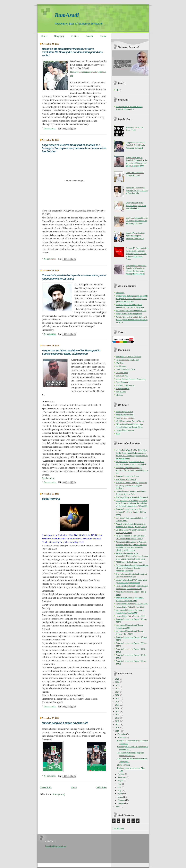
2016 (118, 708)
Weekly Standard (123, 389)
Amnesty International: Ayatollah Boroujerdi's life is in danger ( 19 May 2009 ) (131, 512)
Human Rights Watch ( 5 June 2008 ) (130, 607)
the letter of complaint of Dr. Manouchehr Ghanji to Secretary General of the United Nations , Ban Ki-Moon (132, 556)
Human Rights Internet (125, 430)
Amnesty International (125, 415)
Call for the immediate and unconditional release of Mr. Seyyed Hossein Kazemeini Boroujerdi (132, 568)
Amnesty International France (128, 476)
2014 (118, 715)
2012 (118, 721)
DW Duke (120, 363)
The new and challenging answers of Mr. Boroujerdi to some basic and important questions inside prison (132, 299)
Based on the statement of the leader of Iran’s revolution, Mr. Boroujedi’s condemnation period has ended (72, 52)
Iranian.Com (121, 392)
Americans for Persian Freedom (128, 357)
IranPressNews (122, 376)
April (120, 794)
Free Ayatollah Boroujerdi (126, 480)
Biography (59, 36)
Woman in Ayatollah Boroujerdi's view (131, 311)
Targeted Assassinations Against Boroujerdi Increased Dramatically (135, 236)
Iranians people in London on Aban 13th (65, 723)
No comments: (50, 128)
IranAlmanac (121, 366)
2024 (118, 682)
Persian (89, 36)
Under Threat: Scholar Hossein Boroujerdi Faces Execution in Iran (136, 206)
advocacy (51, 736)
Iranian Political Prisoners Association (131, 379)
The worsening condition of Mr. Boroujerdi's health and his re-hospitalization (137, 221)
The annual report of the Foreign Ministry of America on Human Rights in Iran (132, 470)
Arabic (103, 36)
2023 (118, 685)
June (120, 787)
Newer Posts (46, 787)
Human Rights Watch (124, 412)
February (121, 800)
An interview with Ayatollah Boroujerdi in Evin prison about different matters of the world (132, 320)
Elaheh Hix (52, 218)
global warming (51, 499)
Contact (75, 36)
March (121, 797)
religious (119, 395)
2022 (118, 689)
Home (44, 36)
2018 (118, 702)
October (121, 774)
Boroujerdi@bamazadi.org (56, 846)
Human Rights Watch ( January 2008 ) (131, 616)
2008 (118, 807)
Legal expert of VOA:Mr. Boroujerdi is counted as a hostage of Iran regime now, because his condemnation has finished (74, 148)
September (122, 777)
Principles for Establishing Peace (129, 314)
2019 (118, 698)
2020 (118, 695)
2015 (118, 711)
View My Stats (118, 828)
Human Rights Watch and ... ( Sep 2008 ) (132, 604)
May (120, 790)
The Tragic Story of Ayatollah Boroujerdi (132, 497)
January (121, 803)
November (122, 737)
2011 (118, 725)
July (120, 784)
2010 (118, 728)
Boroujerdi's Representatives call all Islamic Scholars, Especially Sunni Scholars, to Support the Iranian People (137, 254)
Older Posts (101, 787)
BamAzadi (67, 15)
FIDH (118, 433)
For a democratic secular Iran (127, 360)
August (121, 781)
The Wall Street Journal (125, 385)
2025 (118, 679)
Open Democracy (123, 382)
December (122, 734)
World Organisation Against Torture (130, 421)
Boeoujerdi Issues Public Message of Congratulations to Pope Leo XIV (137, 191)
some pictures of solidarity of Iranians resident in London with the (73, 729)
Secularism (120, 293)
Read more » (48, 478)
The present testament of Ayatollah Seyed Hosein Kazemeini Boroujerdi (135, 145)
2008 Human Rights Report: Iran (129, 562)
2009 (118, 731)
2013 (118, 718)
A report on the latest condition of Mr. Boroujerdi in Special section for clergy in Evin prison (71, 352)
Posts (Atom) (59, 794)
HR (117, 90)
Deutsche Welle (122, 373)
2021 (118, 692)
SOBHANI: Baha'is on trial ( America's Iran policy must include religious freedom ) (131, 485)
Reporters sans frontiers (125, 418)
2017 (118, 705)
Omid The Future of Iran (126, 369)
